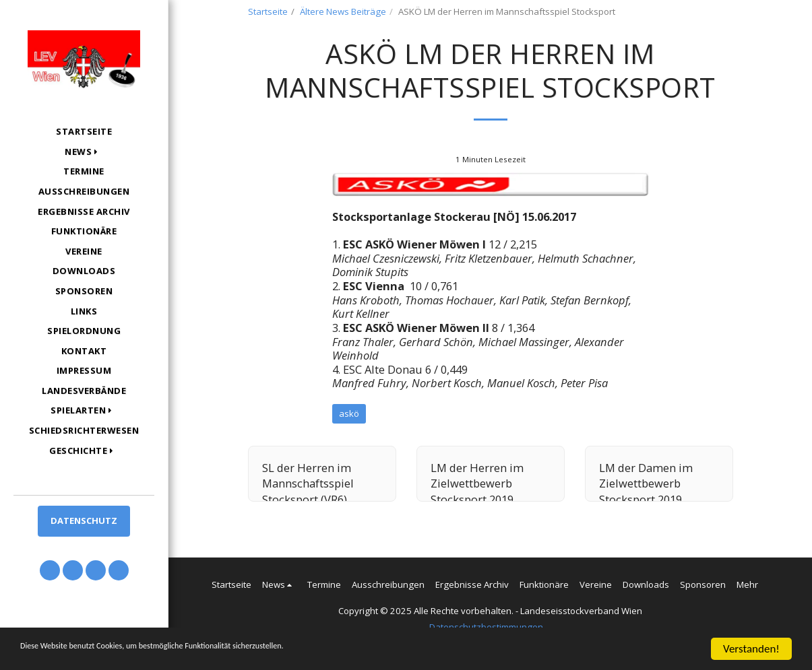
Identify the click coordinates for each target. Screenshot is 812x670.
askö (349, 413)
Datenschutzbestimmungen (486, 627)
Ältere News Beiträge (343, 11)
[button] (84, 152)
